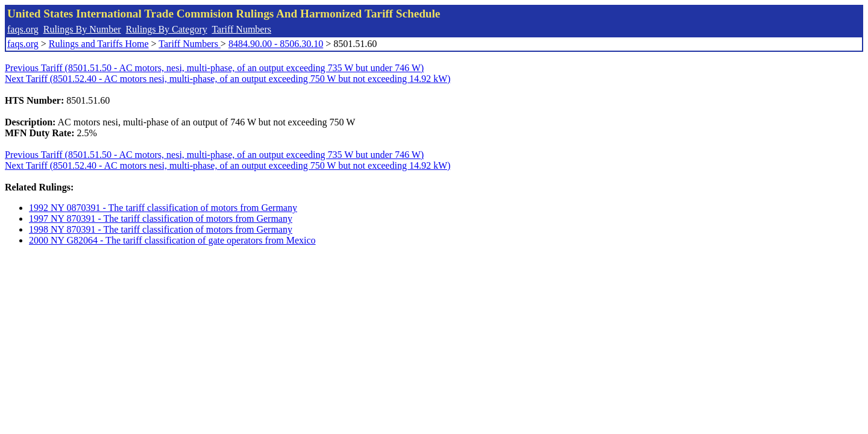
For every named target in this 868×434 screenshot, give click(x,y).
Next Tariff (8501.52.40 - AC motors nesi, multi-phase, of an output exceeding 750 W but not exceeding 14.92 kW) (228, 79)
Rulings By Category (167, 29)
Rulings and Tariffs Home (99, 44)
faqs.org (23, 29)
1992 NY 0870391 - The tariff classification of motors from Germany (163, 208)
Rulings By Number (82, 29)
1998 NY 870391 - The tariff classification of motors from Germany (161, 229)
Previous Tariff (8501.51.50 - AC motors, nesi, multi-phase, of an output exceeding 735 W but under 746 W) (214, 68)
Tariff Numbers (241, 29)
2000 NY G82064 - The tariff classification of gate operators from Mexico (172, 240)
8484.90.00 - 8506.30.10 (276, 44)
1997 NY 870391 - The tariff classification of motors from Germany (161, 219)
